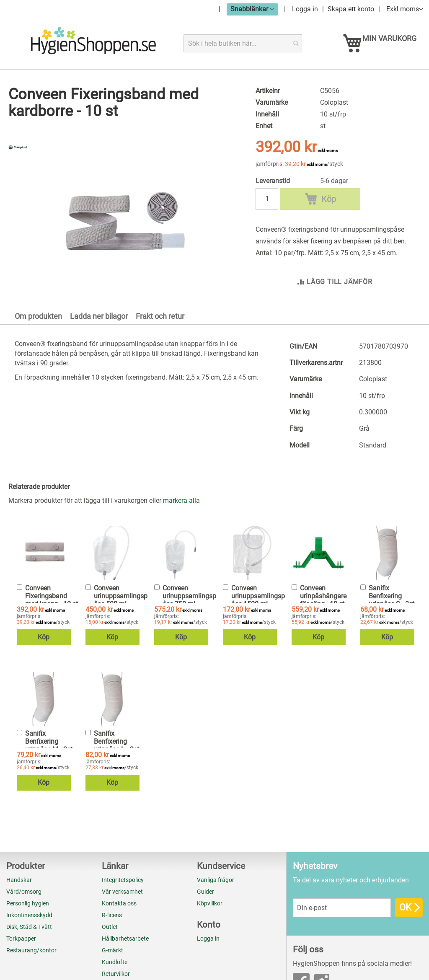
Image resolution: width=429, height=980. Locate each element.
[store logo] (93, 43)
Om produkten (38, 409)
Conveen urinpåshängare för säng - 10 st (323, 689)
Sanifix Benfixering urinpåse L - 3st (116, 834)
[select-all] (181, 594)
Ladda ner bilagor (99, 409)
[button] (252, 9)
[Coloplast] (18, 156)
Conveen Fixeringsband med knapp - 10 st (52, 689)
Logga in (305, 9)
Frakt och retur (160, 409)
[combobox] (243, 43)
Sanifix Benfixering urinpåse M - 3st (49, 834)
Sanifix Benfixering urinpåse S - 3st (392, 689)
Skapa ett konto (351, 9)
